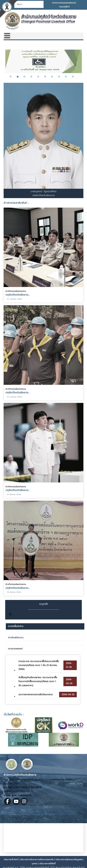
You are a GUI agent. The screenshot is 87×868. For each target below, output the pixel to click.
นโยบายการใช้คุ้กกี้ (47, 864)
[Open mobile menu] (7, 36)
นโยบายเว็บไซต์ (11, 859)
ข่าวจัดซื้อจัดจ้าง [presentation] (16, 626)
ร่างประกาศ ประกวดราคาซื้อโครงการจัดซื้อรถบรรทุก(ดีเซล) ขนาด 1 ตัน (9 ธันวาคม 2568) (39, 665)
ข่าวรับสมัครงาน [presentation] (16, 638)
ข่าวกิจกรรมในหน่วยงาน (16, 291)
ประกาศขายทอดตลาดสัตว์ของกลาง (36, 695)
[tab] (45, 626)
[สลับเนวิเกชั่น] (10, 614)
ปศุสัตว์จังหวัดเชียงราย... (17, 295)
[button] (12, 77)
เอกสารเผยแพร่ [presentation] (15, 649)
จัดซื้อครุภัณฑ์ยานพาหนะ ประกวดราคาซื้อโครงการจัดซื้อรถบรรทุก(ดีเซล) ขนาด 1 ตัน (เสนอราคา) (38, 681)
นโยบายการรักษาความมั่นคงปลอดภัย (37, 859)
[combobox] (29, 4)
